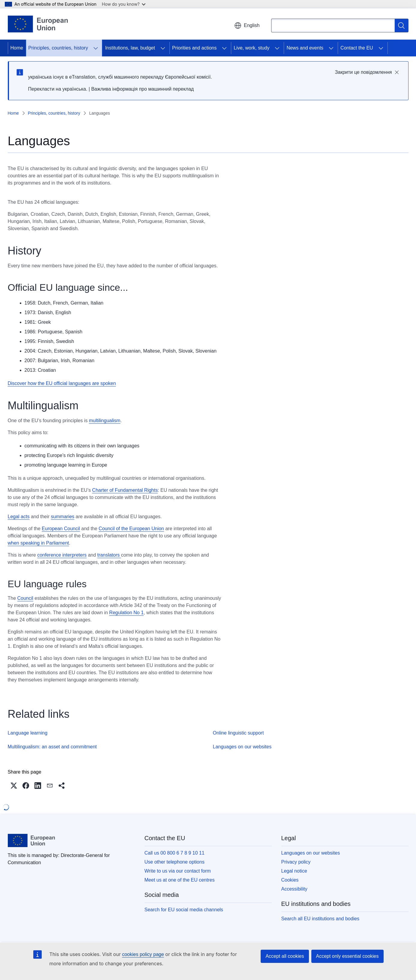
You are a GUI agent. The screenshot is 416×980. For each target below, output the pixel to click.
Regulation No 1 (126, 613)
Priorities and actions (195, 48)
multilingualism (105, 421)
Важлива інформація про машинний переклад (142, 89)
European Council (61, 529)
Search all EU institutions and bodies (320, 919)
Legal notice (294, 871)
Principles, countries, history (58, 48)
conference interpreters (62, 555)
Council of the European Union (131, 529)
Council (25, 598)
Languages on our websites (242, 747)
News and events (305, 48)
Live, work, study (251, 48)
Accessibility (294, 889)
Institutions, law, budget (130, 48)
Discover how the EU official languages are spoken (62, 383)
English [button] (247, 26)
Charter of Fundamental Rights (125, 490)
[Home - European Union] (38, 24)
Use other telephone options (175, 862)
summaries (63, 517)
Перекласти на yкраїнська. (58, 89)
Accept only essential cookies (347, 956)
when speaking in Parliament (39, 543)
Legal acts (19, 517)
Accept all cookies (285, 956)
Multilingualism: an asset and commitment (52, 747)
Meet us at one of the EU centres (180, 880)
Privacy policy (296, 862)
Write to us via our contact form (178, 871)
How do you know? (124, 4)
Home (17, 48)
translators (109, 555)
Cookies (290, 880)
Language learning (28, 733)
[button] (14, 786)
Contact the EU (357, 48)
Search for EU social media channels (184, 910)
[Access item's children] (96, 48)
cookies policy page (143, 954)
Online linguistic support (238, 733)
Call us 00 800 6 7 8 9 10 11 (175, 853)
